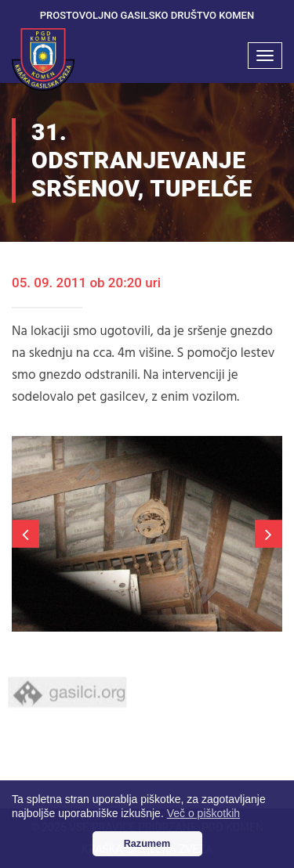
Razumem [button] (147, 844)
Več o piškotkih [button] (203, 813)
